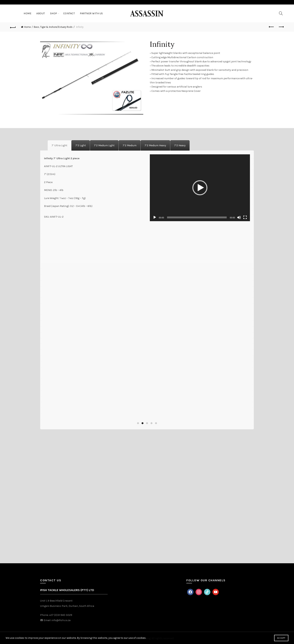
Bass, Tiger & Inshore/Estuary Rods (53, 27)
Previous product (272, 27)
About (41, 13)
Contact (69, 13)
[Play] (155, 217)
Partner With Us (91, 13)
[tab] (59, 145)
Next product (281, 27)
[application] (200, 188)
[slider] (197, 217)
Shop (54, 13)
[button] (200, 188)
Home (27, 13)
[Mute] (239, 217)
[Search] (281, 13)
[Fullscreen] (245, 217)
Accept (281, 638)
